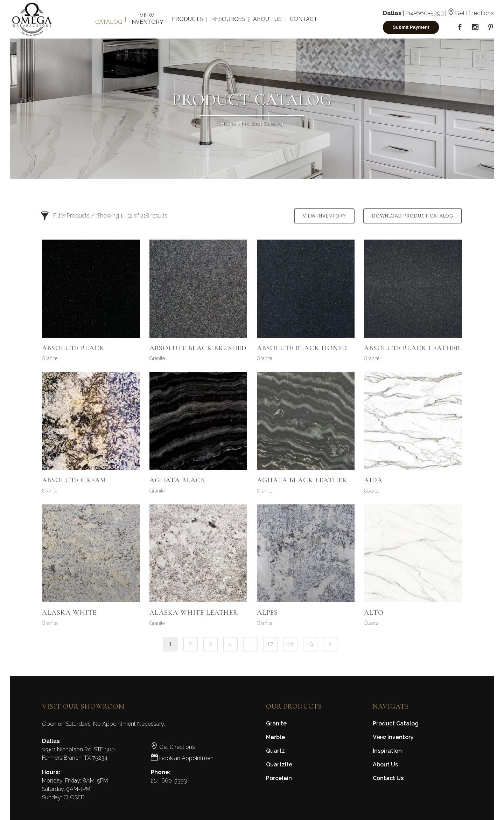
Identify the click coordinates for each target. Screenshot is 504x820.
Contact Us (388, 778)
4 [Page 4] (230, 644)
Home (229, 124)
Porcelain (279, 778)
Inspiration (387, 751)
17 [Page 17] (270, 644)
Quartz (371, 491)
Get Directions (471, 13)
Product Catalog (396, 723)
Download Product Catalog (413, 216)
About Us (385, 764)
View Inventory (324, 216)
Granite (50, 358)
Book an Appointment (183, 758)
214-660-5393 (425, 13)
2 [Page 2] (190, 644)
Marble (275, 737)
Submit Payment (411, 27)
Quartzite (279, 764)
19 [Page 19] (310, 644)
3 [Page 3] (210, 644)
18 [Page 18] (290, 644)
